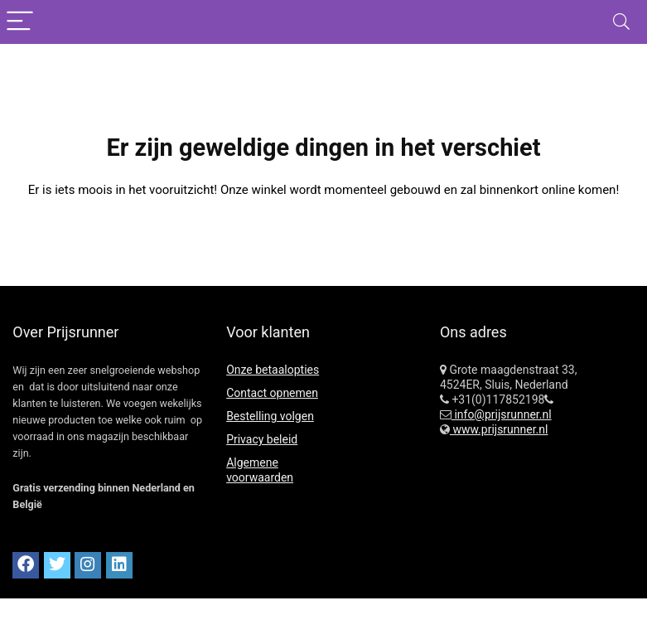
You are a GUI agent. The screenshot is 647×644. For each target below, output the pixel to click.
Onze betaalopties (273, 370)
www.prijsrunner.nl (499, 429)
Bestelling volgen (270, 416)
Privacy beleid (262, 439)
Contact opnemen (272, 393)
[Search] (621, 22)
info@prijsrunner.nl (502, 414)
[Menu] (20, 22)
